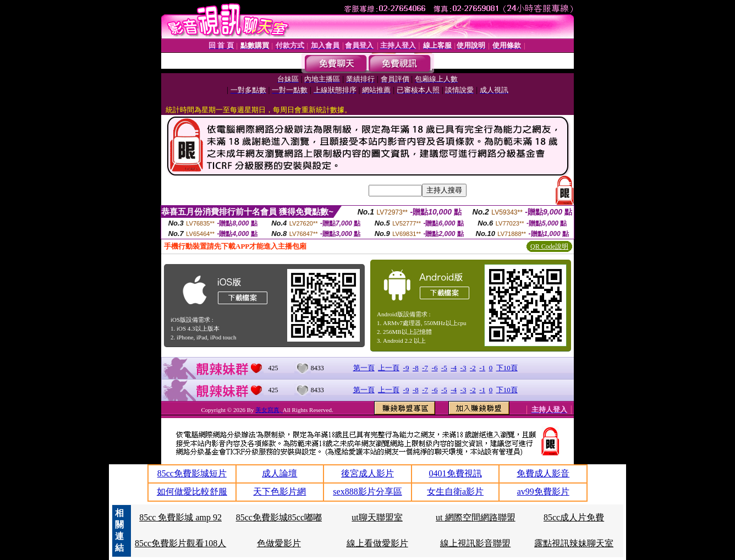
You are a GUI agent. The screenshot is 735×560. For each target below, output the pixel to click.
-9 (406, 368)
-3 (464, 368)
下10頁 (507, 368)
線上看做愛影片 (377, 543)
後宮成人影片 (367, 473)
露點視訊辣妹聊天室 (574, 543)
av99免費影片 (543, 492)
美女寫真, (269, 410)
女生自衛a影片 (455, 492)
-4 (454, 368)
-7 (425, 368)
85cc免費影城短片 (192, 473)
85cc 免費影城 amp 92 (180, 517)
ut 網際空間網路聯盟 (475, 517)
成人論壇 (279, 473)
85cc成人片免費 (574, 517)
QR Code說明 (549, 246)
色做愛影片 (279, 543)
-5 (444, 368)
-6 (435, 368)
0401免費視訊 (456, 473)
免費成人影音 (543, 473)
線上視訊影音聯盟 (475, 543)
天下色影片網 (279, 492)
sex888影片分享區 (367, 492)
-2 (473, 368)
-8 (416, 368)
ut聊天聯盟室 (377, 517)
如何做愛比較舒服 (192, 492)
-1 (482, 368)
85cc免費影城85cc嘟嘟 (279, 517)
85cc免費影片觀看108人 (180, 543)
